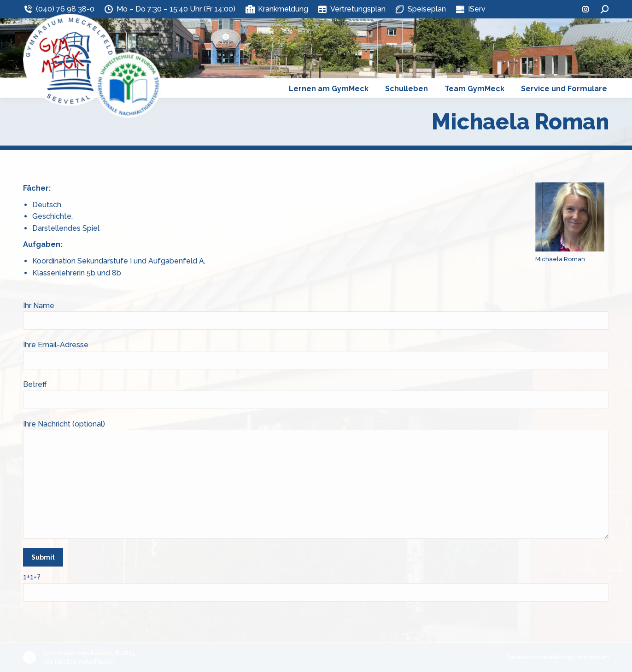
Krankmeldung (276, 9)
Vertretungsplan (351, 9)
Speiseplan (420, 9)
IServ (470, 9)
